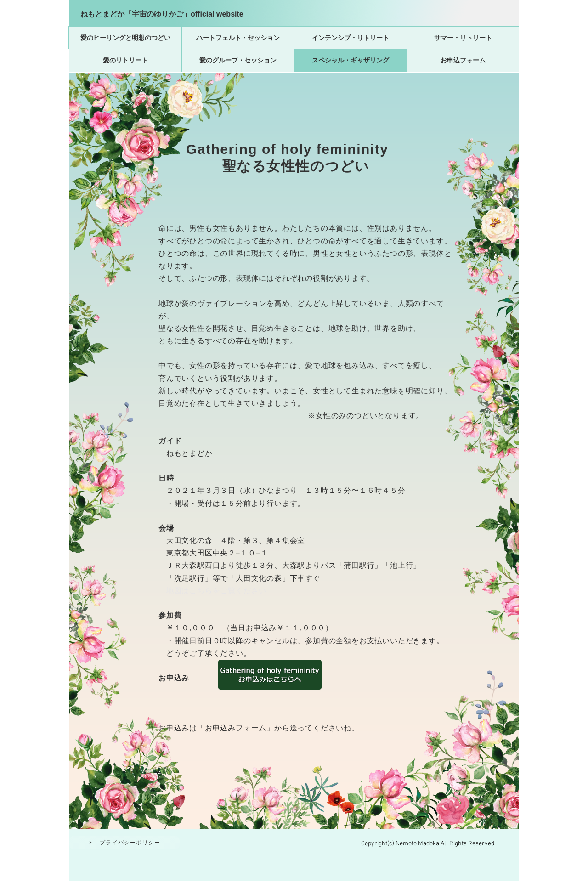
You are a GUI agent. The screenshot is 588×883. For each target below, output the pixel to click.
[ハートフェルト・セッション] (238, 38)
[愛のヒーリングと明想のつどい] (125, 38)
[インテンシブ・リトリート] (351, 38)
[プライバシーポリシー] (124, 843)
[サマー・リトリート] (463, 38)
